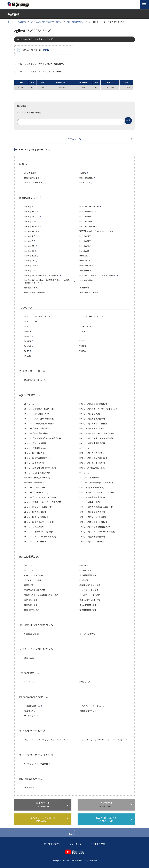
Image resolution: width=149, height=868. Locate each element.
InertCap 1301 (85, 246)
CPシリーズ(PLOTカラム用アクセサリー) (97, 492)
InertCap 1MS (30, 212)
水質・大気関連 (86, 178)
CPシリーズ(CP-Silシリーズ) (36, 487)
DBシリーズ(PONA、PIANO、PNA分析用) (97, 433)
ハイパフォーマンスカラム (91, 706)
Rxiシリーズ (29, 566)
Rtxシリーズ (85, 566)
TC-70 (27, 351)
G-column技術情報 (87, 634)
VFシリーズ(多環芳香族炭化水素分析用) (96, 483)
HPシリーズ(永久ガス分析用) (92, 453)
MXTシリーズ (30, 571)
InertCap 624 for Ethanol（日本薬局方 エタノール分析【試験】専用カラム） (47, 281)
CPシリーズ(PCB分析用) (34, 527)
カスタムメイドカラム (34, 380)
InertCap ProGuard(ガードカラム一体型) (41, 276)
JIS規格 (83, 173)
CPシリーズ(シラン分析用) (35, 542)
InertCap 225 (85, 261)
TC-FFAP (83, 346)
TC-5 (26, 326)
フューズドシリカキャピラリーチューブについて (45, 740)
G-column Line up (32, 634)
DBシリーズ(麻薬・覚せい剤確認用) (39, 419)
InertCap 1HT (85, 236)
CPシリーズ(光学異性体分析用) (92, 497)
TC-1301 (28, 331)
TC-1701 (28, 341)
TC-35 (82, 336)
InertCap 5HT (85, 241)
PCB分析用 (84, 580)
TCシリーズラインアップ (90, 317)
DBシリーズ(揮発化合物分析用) (37, 428)
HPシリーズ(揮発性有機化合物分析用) (40, 468)
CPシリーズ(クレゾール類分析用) (38, 507)
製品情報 (22, 22)
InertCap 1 (29, 236)
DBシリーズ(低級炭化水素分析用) (93, 404)
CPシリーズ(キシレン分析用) (92, 542)
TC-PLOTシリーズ (32, 321)
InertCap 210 (30, 261)
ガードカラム (30, 716)
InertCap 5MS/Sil (31, 216)
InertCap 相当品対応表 (89, 207)
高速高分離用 (85, 271)
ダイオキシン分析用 (33, 580)
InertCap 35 (84, 251)
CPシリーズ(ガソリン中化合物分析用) (95, 517)
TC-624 (82, 331)
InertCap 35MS (86, 221)
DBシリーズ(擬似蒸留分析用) (36, 433)
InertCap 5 (29, 241)
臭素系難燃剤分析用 (88, 575)
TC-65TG (28, 356)
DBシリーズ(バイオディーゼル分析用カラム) (98, 409)
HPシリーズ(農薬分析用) (34, 463)
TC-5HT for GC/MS (87, 326)
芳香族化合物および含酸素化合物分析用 (41, 595)
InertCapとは (30, 207)
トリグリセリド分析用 (89, 590)
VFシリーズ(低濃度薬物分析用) (37, 478)
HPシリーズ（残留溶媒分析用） (93, 468)
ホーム (10, 22)
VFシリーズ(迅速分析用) (34, 483)
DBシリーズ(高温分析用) (90, 414)
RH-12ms (28, 788)
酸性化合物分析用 (32, 610)
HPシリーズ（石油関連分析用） (38, 473)
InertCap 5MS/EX (87, 212)
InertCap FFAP (30, 271)
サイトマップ (76, 844)
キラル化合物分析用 (88, 605)
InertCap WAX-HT (87, 266)
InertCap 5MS (85, 216)
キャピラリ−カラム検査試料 (36, 764)
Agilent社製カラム (75, 22)
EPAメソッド (85, 183)
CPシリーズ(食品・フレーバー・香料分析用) (43, 502)
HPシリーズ (84, 448)
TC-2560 (83, 351)
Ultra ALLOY (29, 658)
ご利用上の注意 (98, 844)
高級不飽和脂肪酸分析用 (35, 590)
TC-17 (82, 341)
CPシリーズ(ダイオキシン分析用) (93, 522)
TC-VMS (27, 336)
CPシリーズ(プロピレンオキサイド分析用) (97, 532)
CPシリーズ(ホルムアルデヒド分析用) (40, 537)
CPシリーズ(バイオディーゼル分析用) (40, 497)
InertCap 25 (29, 251)
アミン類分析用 (86, 280)
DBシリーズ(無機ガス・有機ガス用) (39, 409)
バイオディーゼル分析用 (90, 595)
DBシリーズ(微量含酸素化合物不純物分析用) (43, 438)
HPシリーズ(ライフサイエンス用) (93, 458)
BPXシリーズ (85, 682)
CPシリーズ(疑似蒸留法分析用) (92, 512)
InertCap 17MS (30, 231)
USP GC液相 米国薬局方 (34, 183)
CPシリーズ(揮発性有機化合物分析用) (95, 527)
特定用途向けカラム (88, 711)
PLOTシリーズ (85, 571)
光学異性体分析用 (32, 288)
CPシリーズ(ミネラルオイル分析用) (39, 522)
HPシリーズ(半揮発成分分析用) (92, 463)
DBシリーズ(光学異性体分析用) (37, 414)
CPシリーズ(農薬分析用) (90, 502)
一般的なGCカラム (32, 706)
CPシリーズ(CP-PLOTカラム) (36, 492)
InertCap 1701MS (31, 226)
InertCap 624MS (31, 221)
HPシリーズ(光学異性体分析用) (37, 458)
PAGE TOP (75, 834)
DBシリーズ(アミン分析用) (35, 443)
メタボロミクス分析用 (89, 293)
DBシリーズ (29, 404)
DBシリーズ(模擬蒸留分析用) (92, 428)
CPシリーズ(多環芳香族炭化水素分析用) (96, 507)
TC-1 (81, 321)
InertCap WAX (30, 266)
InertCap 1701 (30, 256)
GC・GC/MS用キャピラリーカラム (46, 22)
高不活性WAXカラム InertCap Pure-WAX (96, 231)
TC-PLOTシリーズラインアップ (37, 317)
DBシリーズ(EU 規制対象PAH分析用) (39, 424)
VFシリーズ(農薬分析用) (89, 478)
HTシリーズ (29, 682)
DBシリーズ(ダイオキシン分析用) (93, 424)
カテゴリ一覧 (74, 139)
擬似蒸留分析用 (31, 605)
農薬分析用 (84, 288)
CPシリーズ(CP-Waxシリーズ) (92, 487)
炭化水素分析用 (31, 600)
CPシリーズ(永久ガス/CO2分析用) (38, 532)
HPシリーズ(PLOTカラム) (35, 453)
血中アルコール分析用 (34, 575)
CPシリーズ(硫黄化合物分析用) (92, 537)
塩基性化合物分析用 (88, 610)
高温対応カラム (31, 711)
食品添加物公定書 (32, 178)
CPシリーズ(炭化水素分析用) (36, 517)
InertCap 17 (84, 256)
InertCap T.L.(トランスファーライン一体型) (97, 276)
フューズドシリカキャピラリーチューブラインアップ (102, 740)
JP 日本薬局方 (30, 173)
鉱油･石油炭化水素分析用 (90, 600)
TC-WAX (27, 346)
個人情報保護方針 (52, 844)
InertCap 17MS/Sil (87, 226)
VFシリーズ (84, 473)
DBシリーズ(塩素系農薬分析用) (92, 419)
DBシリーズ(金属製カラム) (35, 448)
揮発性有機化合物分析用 (35, 293)
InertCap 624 (30, 246)
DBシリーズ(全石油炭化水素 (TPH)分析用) (97, 438)
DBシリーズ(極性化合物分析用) (92, 443)
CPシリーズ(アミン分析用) (35, 512)
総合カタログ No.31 (36, 50)
